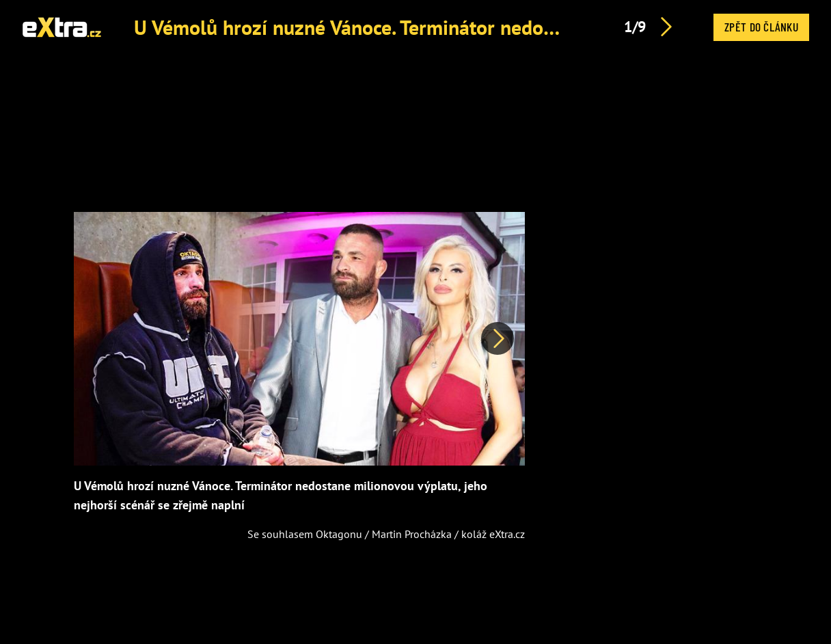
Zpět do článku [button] (761, 27)
